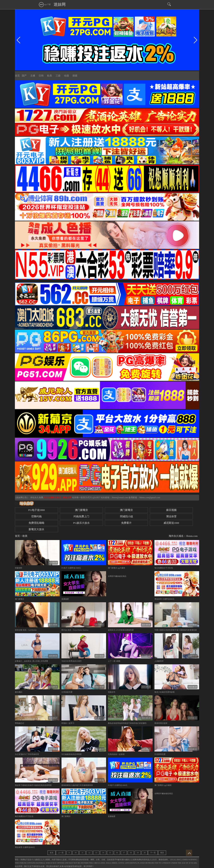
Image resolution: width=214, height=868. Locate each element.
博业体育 (171, 517)
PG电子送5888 (36, 510)
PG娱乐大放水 (81, 523)
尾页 (162, 853)
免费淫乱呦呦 (36, 523)
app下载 (45, 4)
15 (110, 853)
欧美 (50, 76)
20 (145, 853)
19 (138, 853)
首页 (17, 76)
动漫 (66, 76)
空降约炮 (36, 517)
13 (96, 853)
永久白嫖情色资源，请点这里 (58, 498)
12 (89, 853)
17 (124, 853)
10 (76, 853)
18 (131, 853)
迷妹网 (60, 5)
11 (82, 853)
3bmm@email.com (120, 498)
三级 (58, 76)
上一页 (61, 853)
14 (103, 853)
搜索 (75, 76)
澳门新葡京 (81, 510)
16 (117, 853)
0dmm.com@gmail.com (150, 498)
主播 (33, 76)
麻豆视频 (171, 510)
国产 (24, 76)
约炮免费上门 (81, 517)
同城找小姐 (126, 517)
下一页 (153, 853)
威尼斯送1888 (171, 523)
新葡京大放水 (36, 529)
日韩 (41, 76)
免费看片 (126, 523)
